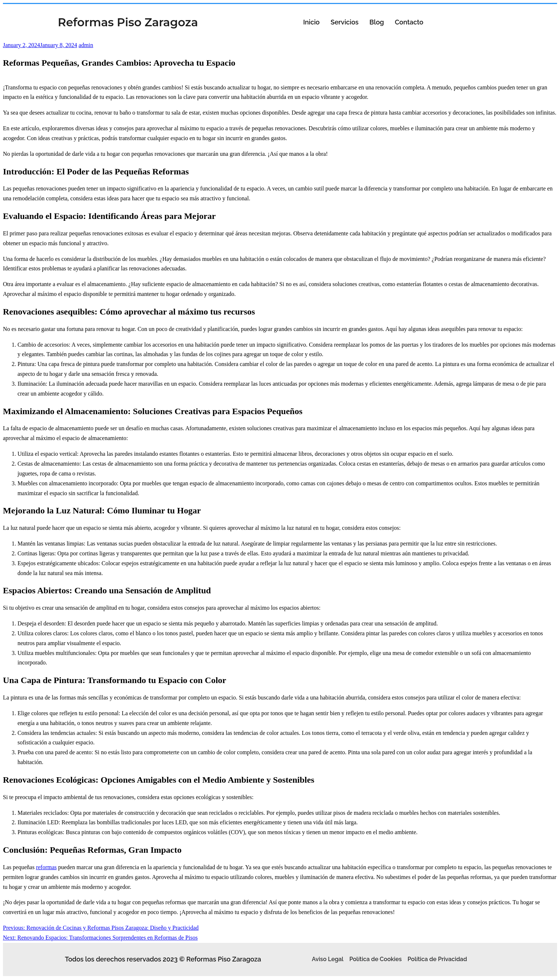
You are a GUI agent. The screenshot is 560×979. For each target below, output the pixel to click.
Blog (377, 22)
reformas (46, 867)
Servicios (345, 22)
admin (86, 45)
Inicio (311, 22)
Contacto (409, 22)
